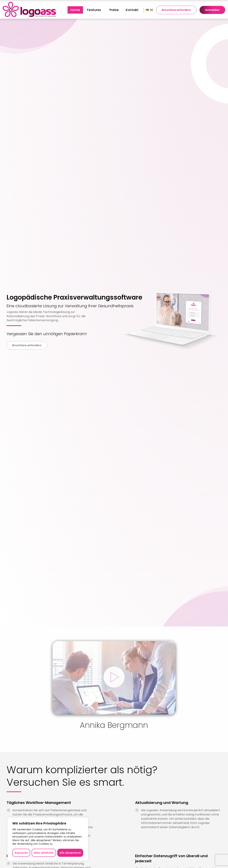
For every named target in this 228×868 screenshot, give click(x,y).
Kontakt (132, 10)
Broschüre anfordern (176, 10)
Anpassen (21, 853)
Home (75, 10)
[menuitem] (75, 10)
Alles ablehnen (44, 853)
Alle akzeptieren (70, 853)
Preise (114, 10)
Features (94, 10)
